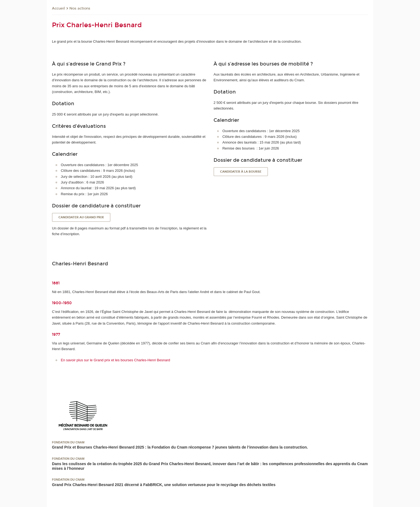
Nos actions (80, 8)
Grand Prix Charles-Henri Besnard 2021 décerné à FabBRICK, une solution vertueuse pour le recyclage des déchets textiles (164, 485)
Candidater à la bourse (241, 172)
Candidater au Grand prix (81, 217)
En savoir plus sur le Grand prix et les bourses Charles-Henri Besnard (116, 360)
